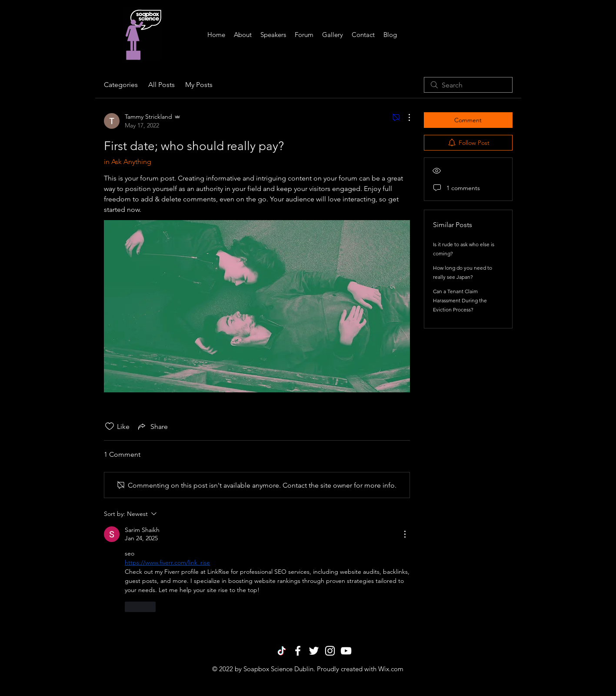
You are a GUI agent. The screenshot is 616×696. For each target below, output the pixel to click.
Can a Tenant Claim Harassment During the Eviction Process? (460, 300)
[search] (468, 85)
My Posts (199, 85)
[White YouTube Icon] (346, 651)
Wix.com (391, 669)
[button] (273, 35)
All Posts (161, 85)
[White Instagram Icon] (330, 651)
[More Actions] (405, 117)
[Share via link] (152, 426)
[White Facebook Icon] (298, 651)
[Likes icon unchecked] (110, 426)
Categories (121, 85)
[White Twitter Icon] (314, 651)
